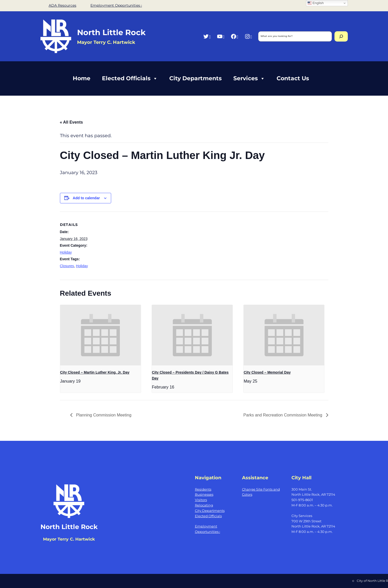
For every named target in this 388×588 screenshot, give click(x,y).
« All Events (71, 122)
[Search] (341, 36)
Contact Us (293, 78)
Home (82, 78)
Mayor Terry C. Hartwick (69, 539)
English (316, 3)
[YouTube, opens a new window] (221, 36)
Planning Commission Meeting (103, 415)
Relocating (204, 505)
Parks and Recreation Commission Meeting (283, 415)
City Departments (196, 78)
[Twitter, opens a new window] (207, 36)
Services (249, 78)
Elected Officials (130, 78)
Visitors (201, 500)
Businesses (204, 494)
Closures (67, 266)
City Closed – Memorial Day (267, 372)
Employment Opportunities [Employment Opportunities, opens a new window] (116, 5)
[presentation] (101, 335)
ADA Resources (62, 5)
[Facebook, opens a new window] (234, 36)
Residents (203, 489)
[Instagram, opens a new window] (248, 36)
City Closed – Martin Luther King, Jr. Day (95, 372)
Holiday (66, 252)
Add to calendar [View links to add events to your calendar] (86, 198)
